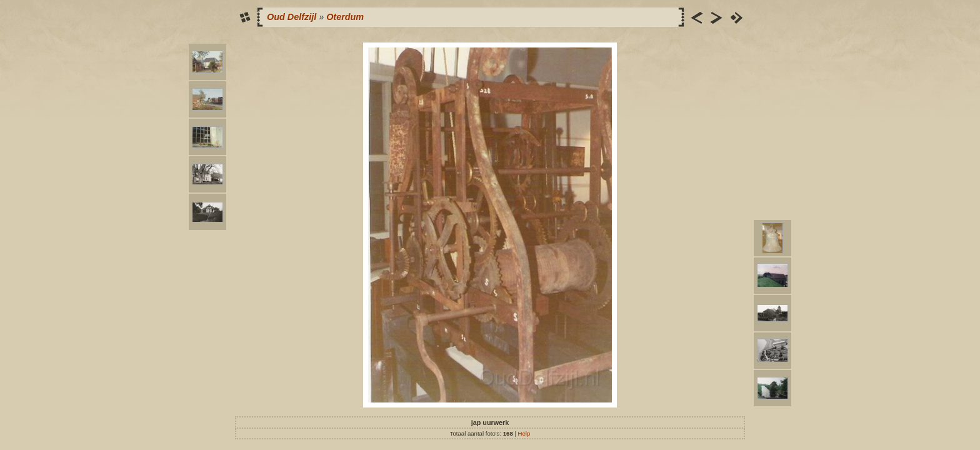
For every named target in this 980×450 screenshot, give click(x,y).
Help (524, 433)
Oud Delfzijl (292, 17)
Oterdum (345, 17)
